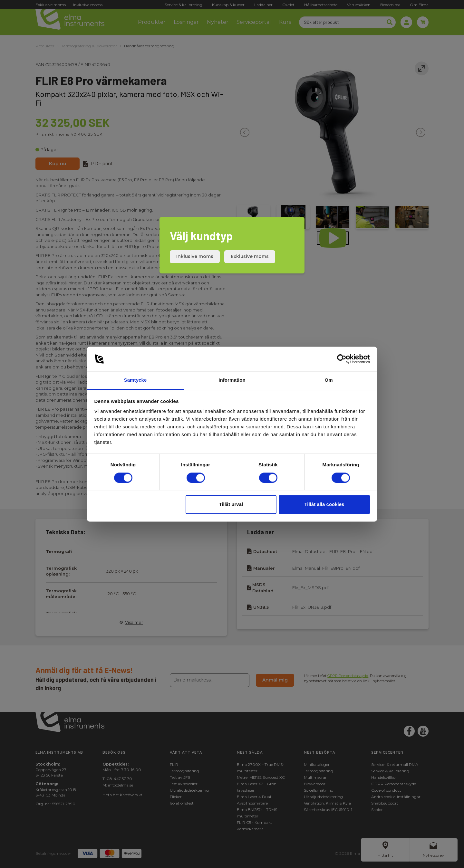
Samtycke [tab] (135, 380)
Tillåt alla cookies (324, 505)
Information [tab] (232, 380)
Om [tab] (329, 380)
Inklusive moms (195, 256)
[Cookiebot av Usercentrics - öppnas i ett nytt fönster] (342, 359)
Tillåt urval (231, 505)
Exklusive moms (250, 256)
